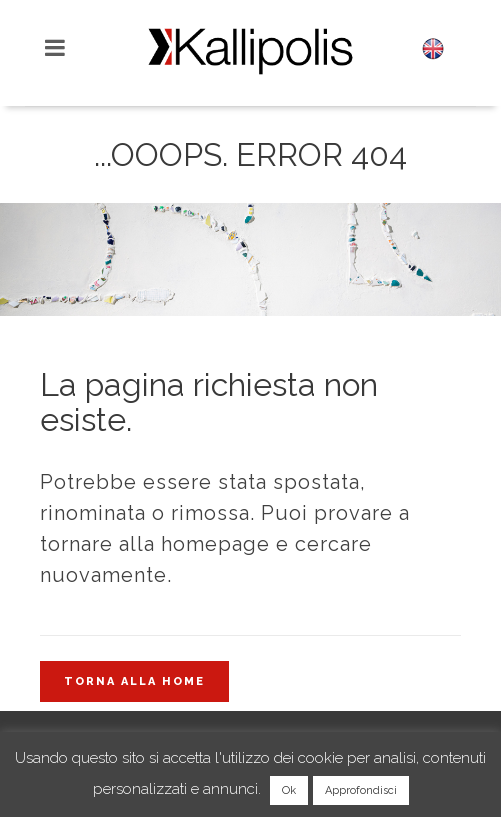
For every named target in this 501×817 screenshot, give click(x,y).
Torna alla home (134, 681)
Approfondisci (361, 790)
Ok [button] (289, 790)
